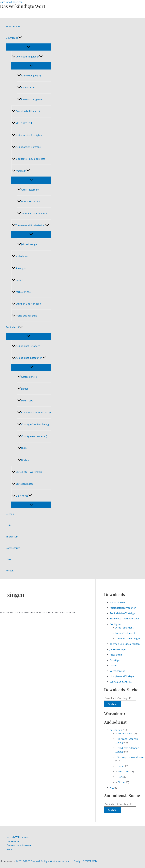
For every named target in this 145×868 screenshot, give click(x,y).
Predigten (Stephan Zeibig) (34, 412)
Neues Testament (29, 201)
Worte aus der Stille (24, 316)
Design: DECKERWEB (85, 861)
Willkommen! (13, 26)
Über (8, 559)
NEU (112, 788)
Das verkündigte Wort (23, 6)
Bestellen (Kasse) (23, 484)
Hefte (22, 448)
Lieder (17, 280)
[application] (20, 38)
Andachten (20, 256)
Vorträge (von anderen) (32, 436)
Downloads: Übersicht (26, 111)
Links (9, 525)
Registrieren (26, 87)
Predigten (21, 171)
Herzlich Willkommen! (18, 837)
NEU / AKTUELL (22, 123)
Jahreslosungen (28, 244)
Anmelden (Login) (29, 76)
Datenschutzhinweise (19, 845)
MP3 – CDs (25, 401)
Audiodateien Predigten (27, 135)
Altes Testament (28, 190)
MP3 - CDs (123, 771)
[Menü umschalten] (28, 47)
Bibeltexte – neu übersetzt (28, 159)
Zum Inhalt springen (11, 2)
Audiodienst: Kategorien (29, 358)
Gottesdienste (27, 377)
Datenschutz (13, 548)
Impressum (12, 537)
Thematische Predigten (32, 213)
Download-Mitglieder (27, 57)
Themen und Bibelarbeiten (30, 225)
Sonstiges (19, 268)
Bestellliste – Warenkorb (27, 472)
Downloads (14, 38)
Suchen (10, 514)
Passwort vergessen (30, 99)
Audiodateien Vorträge (26, 147)
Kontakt (10, 571)
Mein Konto (22, 496)
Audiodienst (14, 327)
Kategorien (116, 730)
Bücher (23, 460)
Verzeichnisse (21, 292)
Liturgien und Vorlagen (26, 304)
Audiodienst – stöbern (26, 346)
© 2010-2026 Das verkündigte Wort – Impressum (43, 861)
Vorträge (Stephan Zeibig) (33, 424)
